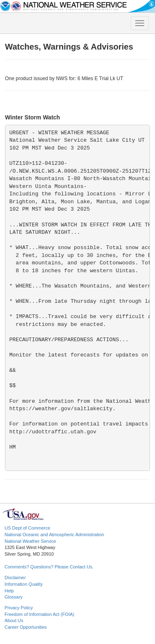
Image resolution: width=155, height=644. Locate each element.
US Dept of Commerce (27, 528)
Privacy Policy (19, 608)
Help (9, 591)
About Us (14, 620)
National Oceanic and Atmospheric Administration (54, 535)
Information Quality (24, 584)
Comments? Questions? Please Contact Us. (49, 567)
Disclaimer (15, 577)
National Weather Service (30, 541)
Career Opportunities (26, 627)
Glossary (13, 597)
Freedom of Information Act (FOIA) (39, 614)
